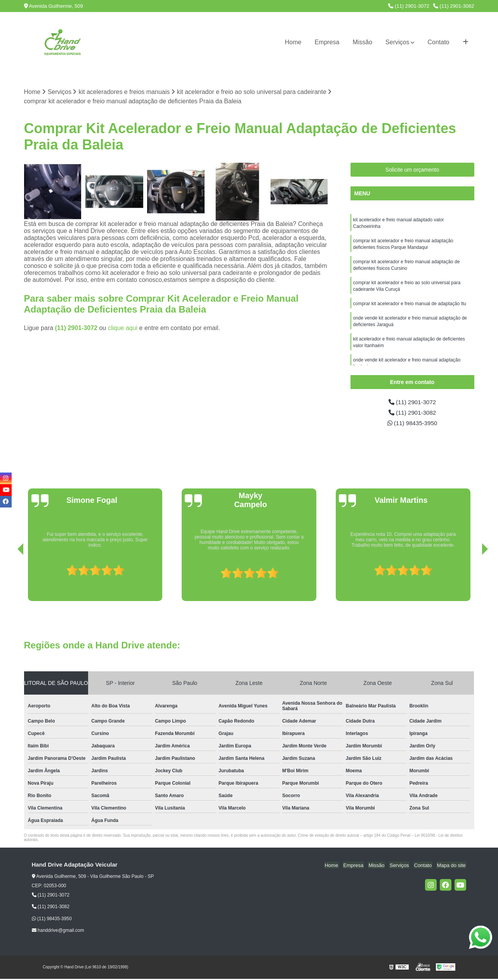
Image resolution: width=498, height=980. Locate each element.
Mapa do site (452, 866)
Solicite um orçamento (412, 170)
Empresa (327, 42)
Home (293, 42)
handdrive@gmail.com (58, 932)
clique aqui (123, 328)
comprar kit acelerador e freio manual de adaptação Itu (410, 307)
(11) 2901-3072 (409, 6)
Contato (438, 42)
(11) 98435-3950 (412, 424)
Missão (362, 42)
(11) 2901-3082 (454, 6)
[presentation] (10, 580)
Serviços (397, 42)
